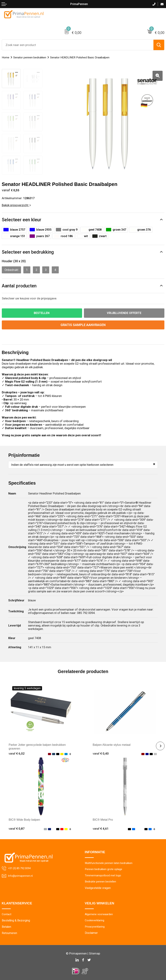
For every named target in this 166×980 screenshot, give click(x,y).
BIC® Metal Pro (103, 818)
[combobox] (78, 45)
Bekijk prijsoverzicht (16, 204)
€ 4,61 (101, 827)
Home (6, 57)
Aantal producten (19, 284)
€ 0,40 (101, 752)
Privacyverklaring (95, 926)
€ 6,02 (17, 752)
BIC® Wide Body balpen (25, 818)
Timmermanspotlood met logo (103, 875)
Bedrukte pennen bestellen (102, 881)
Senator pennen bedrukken (30, 57)
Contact (7, 914)
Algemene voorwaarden (100, 914)
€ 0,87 (17, 827)
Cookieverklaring (95, 920)
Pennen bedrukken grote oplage (105, 868)
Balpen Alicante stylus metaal (112, 743)
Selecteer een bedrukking (28, 251)
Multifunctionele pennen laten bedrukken (110, 862)
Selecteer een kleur (22, 218)
